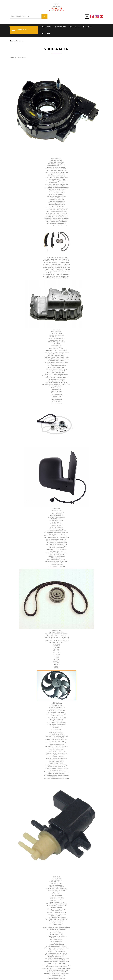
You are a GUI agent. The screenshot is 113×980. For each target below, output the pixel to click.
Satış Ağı (87, 27)
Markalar (74, 27)
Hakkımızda (61, 27)
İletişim (46, 34)
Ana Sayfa (47, 27)
